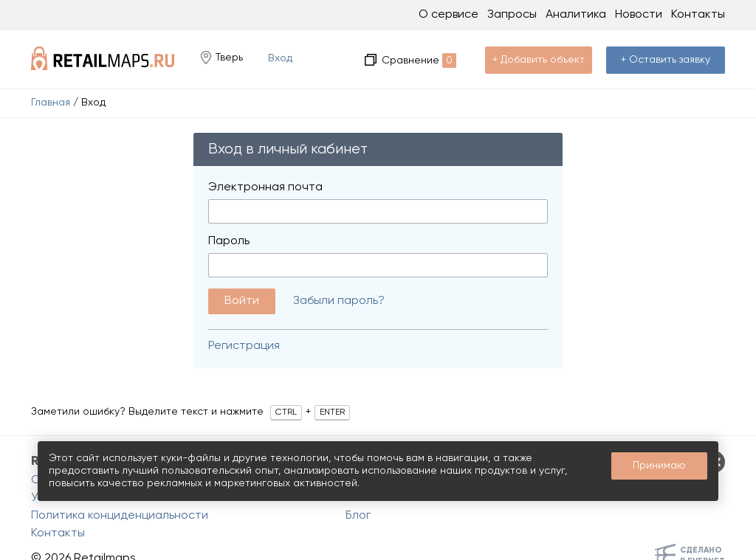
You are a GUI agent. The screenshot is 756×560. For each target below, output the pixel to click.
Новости (639, 15)
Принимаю (659, 466)
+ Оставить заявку (666, 60)
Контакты (698, 15)
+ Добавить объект (539, 60)
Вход (280, 58)
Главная (51, 103)
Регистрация (244, 346)
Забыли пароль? (339, 301)
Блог (358, 516)
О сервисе (449, 15)
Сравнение (419, 61)
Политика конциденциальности (120, 516)
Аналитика (576, 15)
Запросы (512, 15)
